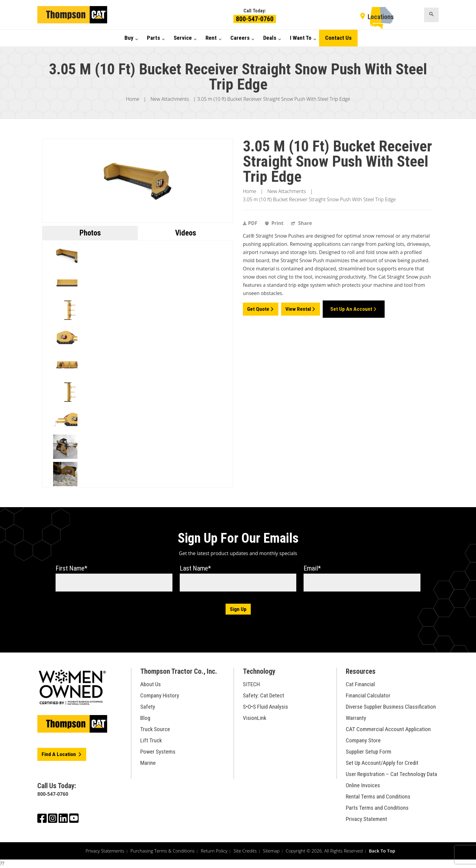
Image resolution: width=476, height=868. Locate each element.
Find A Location (60, 755)
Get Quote (258, 308)
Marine (148, 763)
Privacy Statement (366, 819)
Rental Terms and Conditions (378, 797)
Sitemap (271, 851)
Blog (145, 718)
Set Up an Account (352, 308)
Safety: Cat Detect (263, 696)
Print (275, 223)
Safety (148, 707)
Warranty (356, 718)
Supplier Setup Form (369, 752)
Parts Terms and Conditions (377, 808)
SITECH (251, 685)
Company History (160, 696)
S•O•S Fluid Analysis (265, 707)
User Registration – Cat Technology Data (391, 774)
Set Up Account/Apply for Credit (382, 763)
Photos (90, 233)
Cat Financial (360, 685)
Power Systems (158, 752)
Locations (381, 17)
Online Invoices (363, 786)
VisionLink (255, 718)
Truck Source (155, 729)
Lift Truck (151, 741)
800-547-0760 (255, 19)
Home (133, 99)
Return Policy (214, 851)
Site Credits (245, 851)
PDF (250, 223)
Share (302, 223)
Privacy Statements (105, 851)
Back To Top (382, 851)
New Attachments (170, 99)
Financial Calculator (368, 696)
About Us (151, 685)
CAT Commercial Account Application (388, 729)
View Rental (299, 308)
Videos (186, 233)
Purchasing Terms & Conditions (163, 851)
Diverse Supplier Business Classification (391, 707)
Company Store (363, 741)
